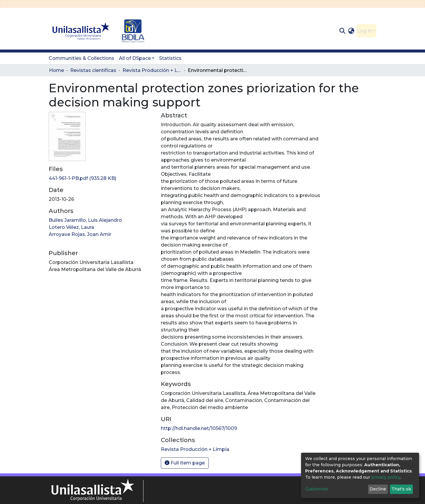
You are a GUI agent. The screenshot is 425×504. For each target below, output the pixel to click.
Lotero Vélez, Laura (71, 227)
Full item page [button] (185, 463)
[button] (351, 31)
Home (57, 70)
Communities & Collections (81, 58)
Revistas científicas (93, 70)
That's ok (401, 489)
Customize (317, 489)
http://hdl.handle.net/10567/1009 (199, 428)
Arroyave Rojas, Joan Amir (80, 234)
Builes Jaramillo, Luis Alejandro (85, 220)
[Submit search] (342, 31)
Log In (365, 31)
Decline (378, 489)
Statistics (170, 58)
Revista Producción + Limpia (152, 70)
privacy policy (386, 477)
